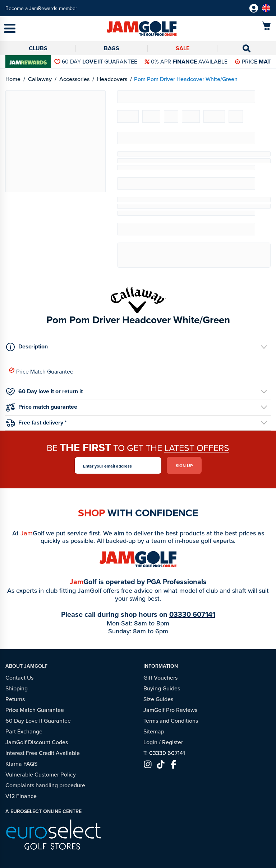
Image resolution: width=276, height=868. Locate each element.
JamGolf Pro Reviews (170, 710)
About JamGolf (26, 666)
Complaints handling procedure (45, 785)
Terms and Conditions (171, 721)
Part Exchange (24, 731)
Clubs (38, 48)
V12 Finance (21, 796)
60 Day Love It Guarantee (38, 721)
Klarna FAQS (21, 764)
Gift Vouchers (160, 677)
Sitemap (154, 731)
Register (172, 742)
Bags (112, 48)
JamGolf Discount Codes (37, 742)
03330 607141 (192, 614)
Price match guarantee (42, 407)
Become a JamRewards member (41, 8)
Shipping (17, 688)
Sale (183, 48)
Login (150, 742)
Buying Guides (162, 688)
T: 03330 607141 (164, 753)
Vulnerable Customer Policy (41, 774)
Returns (15, 699)
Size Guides (158, 699)
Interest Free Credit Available (43, 753)
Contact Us (19, 677)
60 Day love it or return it (44, 391)
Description (27, 346)
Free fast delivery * (36, 423)
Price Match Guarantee (41, 371)
